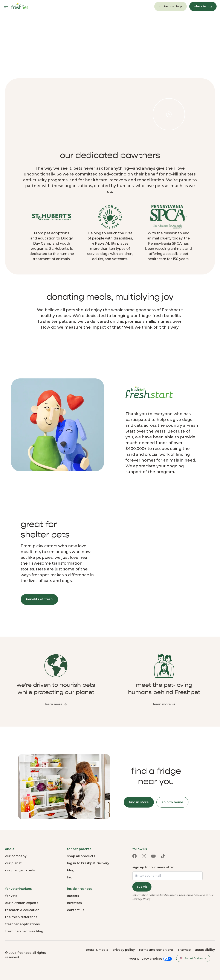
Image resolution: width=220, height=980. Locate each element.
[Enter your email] (167, 876)
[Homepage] (20, 6)
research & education (22, 910)
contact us (76, 910)
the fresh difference (21, 917)
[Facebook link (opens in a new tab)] (134, 856)
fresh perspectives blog (24, 931)
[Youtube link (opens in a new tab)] (153, 856)
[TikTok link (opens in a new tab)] (163, 856)
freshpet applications (22, 924)
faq (70, 877)
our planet (13, 863)
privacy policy (124, 950)
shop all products (81, 856)
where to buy (203, 6)
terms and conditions (156, 950)
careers (73, 896)
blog (71, 870)
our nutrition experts (22, 903)
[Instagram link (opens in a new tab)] (144, 856)
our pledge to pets (20, 870)
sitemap (184, 950)
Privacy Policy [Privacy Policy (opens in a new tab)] (141, 899)
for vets (11, 896)
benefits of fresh (39, 599)
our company (16, 856)
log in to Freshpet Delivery (88, 863)
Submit (142, 887)
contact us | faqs (170, 6)
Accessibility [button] (205, 950)
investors (74, 903)
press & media (97, 950)
